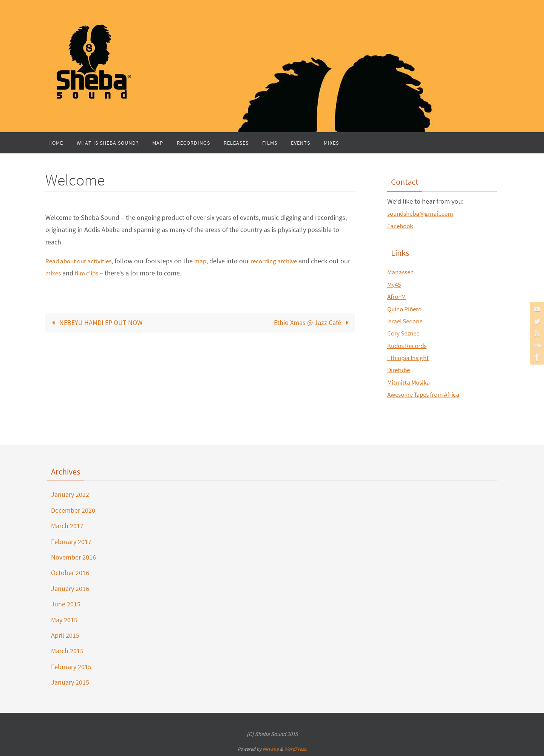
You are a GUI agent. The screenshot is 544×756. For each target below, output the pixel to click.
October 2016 (70, 573)
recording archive (280, 261)
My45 (395, 284)
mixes (65, 273)
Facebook (401, 226)
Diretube (399, 370)
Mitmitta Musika (410, 382)
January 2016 (70, 588)
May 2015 (64, 620)
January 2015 (70, 682)
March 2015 (67, 651)
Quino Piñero (406, 309)
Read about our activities (81, 261)
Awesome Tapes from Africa (427, 394)
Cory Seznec (405, 333)
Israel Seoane (407, 321)
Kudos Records (409, 346)
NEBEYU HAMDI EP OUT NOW (95, 322)
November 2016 (73, 557)
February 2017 (71, 542)
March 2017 (67, 526)
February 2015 (71, 667)
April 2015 (65, 635)
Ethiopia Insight (410, 358)
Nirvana (271, 749)
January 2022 (70, 494)
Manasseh (402, 272)
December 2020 (73, 510)
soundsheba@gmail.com (423, 213)
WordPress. (295, 749)
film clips (100, 273)
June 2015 (66, 604)
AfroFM (397, 296)
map (205, 261)
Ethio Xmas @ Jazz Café (313, 322)
